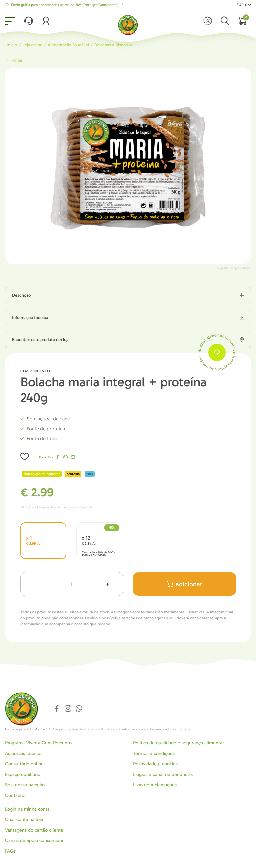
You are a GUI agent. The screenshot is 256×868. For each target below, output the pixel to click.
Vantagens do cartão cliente (34, 830)
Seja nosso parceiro (25, 785)
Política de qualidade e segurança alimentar (178, 743)
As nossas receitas (24, 753)
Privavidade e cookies (155, 764)
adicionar (184, 584)
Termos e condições (154, 753)
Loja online (32, 45)
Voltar (14, 60)
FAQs (10, 851)
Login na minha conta (27, 809)
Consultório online (24, 764)
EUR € (244, 5)
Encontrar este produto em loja (41, 339)
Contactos (16, 795)
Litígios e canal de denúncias (163, 774)
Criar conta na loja (24, 819)
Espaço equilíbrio (23, 774)
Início (12, 45)
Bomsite (184, 729)
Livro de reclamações (155, 785)
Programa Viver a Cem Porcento (38, 743)
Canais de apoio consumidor (34, 840)
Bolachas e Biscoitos (113, 45)
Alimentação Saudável (68, 45)
